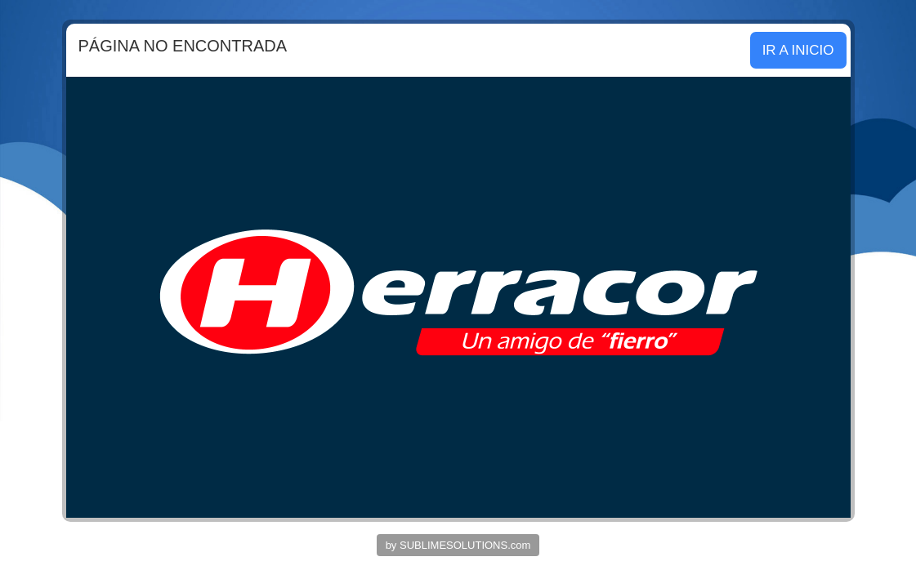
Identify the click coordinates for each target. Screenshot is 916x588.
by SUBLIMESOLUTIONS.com (458, 545)
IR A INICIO (798, 50)
